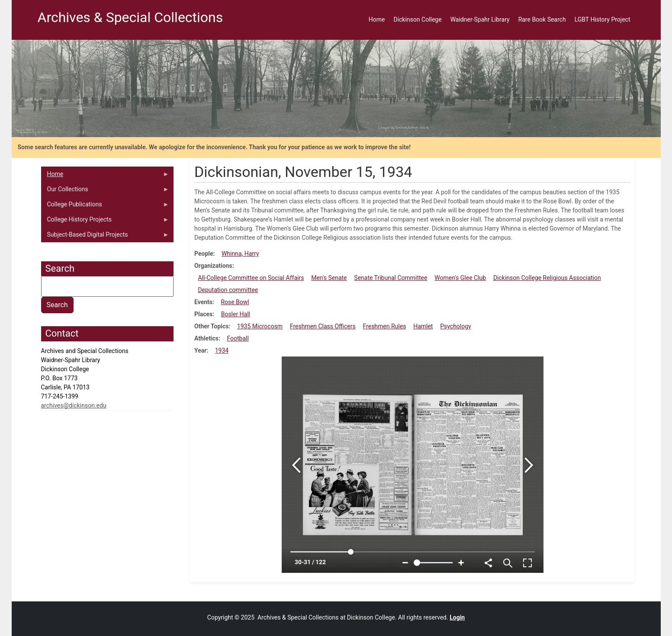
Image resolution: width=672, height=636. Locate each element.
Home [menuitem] (377, 19)
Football (238, 338)
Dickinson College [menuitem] (417, 19)
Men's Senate (329, 278)
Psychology (456, 326)
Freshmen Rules (385, 326)
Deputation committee (228, 290)
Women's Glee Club (460, 278)
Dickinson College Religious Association (547, 278)
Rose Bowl (235, 302)
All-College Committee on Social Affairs (251, 278)
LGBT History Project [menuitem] (603, 19)
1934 (222, 350)
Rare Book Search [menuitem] (542, 19)
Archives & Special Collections (130, 17)
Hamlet (423, 326)
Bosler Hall (236, 314)
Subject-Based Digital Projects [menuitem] (105, 237)
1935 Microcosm (260, 326)
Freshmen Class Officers (323, 326)
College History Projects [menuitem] (105, 222)
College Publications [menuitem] (105, 206)
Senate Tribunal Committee (391, 278)
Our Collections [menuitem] (105, 191)
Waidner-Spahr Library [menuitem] (480, 19)
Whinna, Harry (240, 254)
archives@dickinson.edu (74, 405)
